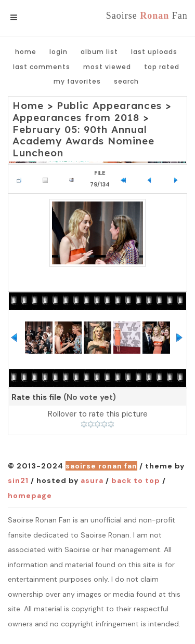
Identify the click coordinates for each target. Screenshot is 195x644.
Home (26, 52)
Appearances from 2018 (76, 117)
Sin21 (18, 480)
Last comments (42, 67)
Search (126, 81)
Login (58, 52)
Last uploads (154, 52)
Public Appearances (109, 105)
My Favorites (77, 81)
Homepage (30, 495)
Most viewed (107, 67)
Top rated (162, 67)
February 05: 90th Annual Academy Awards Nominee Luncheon (83, 141)
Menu (31, 18)
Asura (92, 480)
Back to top (136, 480)
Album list (99, 52)
